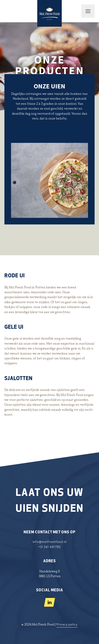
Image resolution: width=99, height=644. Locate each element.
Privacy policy (67, 625)
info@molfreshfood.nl (50, 542)
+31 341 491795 (49, 547)
